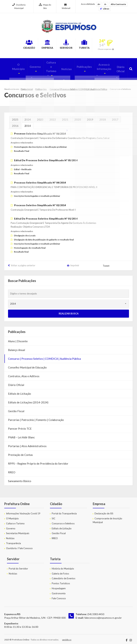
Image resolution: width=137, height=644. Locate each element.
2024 (28, 117)
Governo (29, 66)
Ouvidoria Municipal (19, 6)
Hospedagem (59, 586)
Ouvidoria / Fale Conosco (19, 546)
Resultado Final (21, 148)
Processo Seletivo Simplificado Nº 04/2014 (40, 180)
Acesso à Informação (100, 68)
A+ (99, 4)
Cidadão (18, 45)
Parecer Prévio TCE (20, 426)
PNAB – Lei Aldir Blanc (21, 435)
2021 (65, 117)
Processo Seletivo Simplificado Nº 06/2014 (40, 131)
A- (106, 4)
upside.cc (67, 637)
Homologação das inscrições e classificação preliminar (40, 144)
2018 (103, 117)
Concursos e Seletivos (63, 521)
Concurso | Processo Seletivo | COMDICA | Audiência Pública (78, 86)
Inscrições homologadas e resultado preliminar (37, 193)
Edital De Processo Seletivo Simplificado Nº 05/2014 (46, 158)
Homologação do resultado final (30, 245)
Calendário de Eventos (64, 576)
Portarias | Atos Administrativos (27, 443)
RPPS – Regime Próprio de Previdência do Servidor (38, 461)
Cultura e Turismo (46, 68)
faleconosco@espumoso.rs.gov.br (103, 615)
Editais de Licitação (20, 391)
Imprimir (75, 263)
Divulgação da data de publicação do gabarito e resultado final (44, 237)
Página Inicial (27, 86)
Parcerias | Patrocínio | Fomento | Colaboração (36, 417)
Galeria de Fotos (60, 571)
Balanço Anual (17, 347)
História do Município (63, 566)
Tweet (106, 263)
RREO (12, 470)
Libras (105, 9)
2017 (115, 117)
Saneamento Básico (20, 478)
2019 (90, 117)
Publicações (80, 66)
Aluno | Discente (18, 338)
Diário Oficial (120, 68)
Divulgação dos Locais (25, 233)
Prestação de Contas (20, 452)
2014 (28, 123)
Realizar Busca (69, 311)
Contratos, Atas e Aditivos (24, 373)
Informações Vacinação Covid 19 (23, 511)
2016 (15, 123)
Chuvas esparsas (116, 50)
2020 (78, 117)
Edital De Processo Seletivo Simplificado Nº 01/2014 (46, 216)
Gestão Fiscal (16, 408)
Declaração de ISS (104, 511)
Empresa (43, 45)
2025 (15, 117)
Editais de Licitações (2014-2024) (28, 400)
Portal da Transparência (64, 511)
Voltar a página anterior (23, 263)
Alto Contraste (118, 4)
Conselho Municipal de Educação (27, 365)
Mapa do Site (45, 6)
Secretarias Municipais (18, 531)
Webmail (66, 7)
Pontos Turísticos (61, 581)
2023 (40, 117)
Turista (92, 45)
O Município (11, 66)
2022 (53, 117)
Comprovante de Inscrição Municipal (107, 518)
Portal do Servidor (18, 566)
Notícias (63, 68)
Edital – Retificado (23, 167)
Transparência (13, 541)
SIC (54, 516)
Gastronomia (59, 591)
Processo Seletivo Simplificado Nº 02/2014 (40, 203)
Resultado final (21, 249)
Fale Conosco (59, 596)
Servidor (68, 45)
